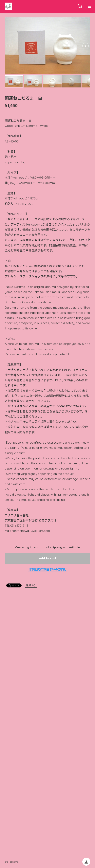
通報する (31, 585)
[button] (85, 46)
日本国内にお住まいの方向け (48, 569)
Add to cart (48, 559)
